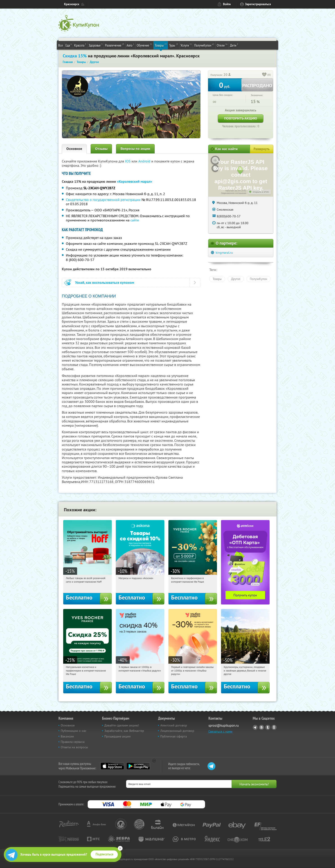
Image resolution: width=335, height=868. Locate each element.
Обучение (144, 45)
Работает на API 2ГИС (236, 191)
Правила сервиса (73, 742)
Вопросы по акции (135, 149)
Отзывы (101, 149)
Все (61, 45)
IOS (128, 161)
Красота (80, 45)
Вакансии (67, 736)
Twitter (268, 727)
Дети (234, 45)
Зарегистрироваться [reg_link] (258, 4)
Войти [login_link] (227, 4)
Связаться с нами (220, 731)
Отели (222, 45)
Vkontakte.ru (261, 727)
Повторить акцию (241, 118)
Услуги (186, 45)
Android (145, 161)
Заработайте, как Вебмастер (124, 731)
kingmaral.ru (224, 253)
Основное (74, 149)
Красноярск (72, 4)
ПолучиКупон (204, 45)
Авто (130, 45)
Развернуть (262, 149)
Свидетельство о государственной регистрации (103, 200)
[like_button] (264, 75)
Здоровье (96, 45)
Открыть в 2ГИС (261, 192)
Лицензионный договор (177, 731)
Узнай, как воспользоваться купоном (105, 283)
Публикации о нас (74, 731)
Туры (174, 45)
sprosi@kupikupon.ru (224, 725)
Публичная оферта (174, 736)
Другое (236, 279)
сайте (135, 220)
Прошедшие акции (117, 736)
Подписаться (104, 854)
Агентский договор (174, 725)
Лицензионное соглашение (234, 193)
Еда (69, 45)
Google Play (138, 766)
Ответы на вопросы (74, 747)
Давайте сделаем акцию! (122, 725)
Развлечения (115, 45)
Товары (161, 45)
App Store (112, 766)
